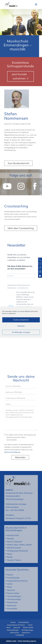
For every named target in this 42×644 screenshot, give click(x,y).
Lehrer (10, 584)
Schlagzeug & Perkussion (18, 551)
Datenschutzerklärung (12, 452)
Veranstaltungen (14, 596)
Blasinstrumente (14, 548)
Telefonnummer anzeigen (16, 504)
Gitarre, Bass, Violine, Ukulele (19, 545)
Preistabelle (12, 609)
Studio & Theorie (14, 560)
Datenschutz (12, 602)
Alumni (10, 575)
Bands (10, 557)
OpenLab (11, 590)
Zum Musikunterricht (18, 163)
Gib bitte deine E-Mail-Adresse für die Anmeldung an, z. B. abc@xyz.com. (19, 287)
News (10, 587)
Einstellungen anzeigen (21, 332)
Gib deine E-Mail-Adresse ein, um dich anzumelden (20, 267)
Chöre (10, 554)
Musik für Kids (13, 535)
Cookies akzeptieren (21, 320)
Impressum (12, 605)
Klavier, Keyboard (15, 542)
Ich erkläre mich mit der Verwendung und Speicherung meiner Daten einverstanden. (20, 437)
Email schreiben (12, 507)
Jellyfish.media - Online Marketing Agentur (21, 641)
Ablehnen (21, 326)
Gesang (10, 538)
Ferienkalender (13, 578)
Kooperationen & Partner (17, 581)
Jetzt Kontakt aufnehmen (19, 76)
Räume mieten (13, 593)
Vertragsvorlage (14, 599)
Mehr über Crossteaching (21, 228)
